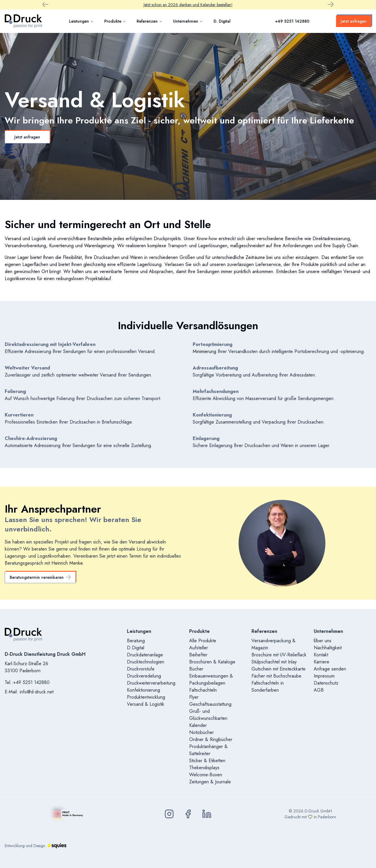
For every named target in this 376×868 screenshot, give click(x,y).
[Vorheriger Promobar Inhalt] (45, 5)
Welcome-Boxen (206, 775)
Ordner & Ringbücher (211, 739)
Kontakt (321, 655)
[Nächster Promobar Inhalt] (331, 5)
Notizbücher (202, 732)
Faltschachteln (203, 690)
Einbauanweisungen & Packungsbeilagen (211, 679)
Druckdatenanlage (145, 655)
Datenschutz (326, 683)
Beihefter (198, 655)
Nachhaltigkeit (328, 648)
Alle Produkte (203, 641)
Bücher (196, 669)
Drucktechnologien (146, 662)
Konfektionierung (143, 690)
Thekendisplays (204, 768)
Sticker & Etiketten (207, 761)
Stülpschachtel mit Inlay (274, 662)
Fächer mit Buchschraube (276, 676)
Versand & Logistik (146, 704)
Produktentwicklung (146, 697)
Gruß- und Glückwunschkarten (208, 715)
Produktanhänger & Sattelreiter (208, 750)
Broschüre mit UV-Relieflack (279, 655)
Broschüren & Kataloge (212, 662)
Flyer (194, 697)
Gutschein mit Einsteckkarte (278, 669)
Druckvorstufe (141, 669)
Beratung (136, 641)
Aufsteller (199, 648)
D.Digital (136, 648)
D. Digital (222, 21)
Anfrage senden (330, 669)
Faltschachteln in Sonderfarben (268, 686)
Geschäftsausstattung (210, 704)
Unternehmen (188, 21)
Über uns (323, 641)
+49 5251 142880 (292, 21)
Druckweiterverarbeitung (151, 683)
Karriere (322, 662)
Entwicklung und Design (36, 846)
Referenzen (150, 21)
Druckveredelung (144, 676)
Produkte (115, 21)
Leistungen (81, 21)
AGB (319, 690)
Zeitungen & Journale (210, 782)
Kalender (198, 725)
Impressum (324, 676)
